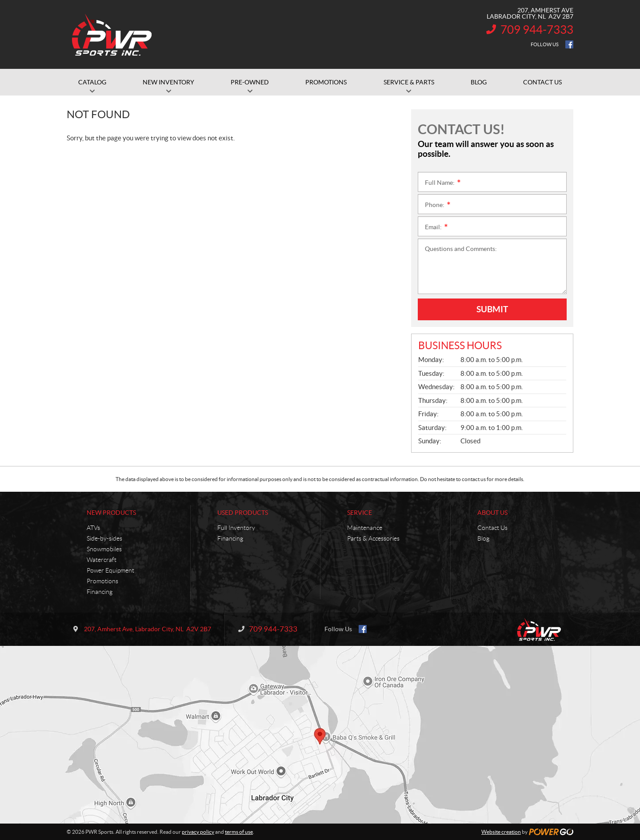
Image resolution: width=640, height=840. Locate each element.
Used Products (243, 513)
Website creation (501, 832)
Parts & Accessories (373, 538)
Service (360, 513)
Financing (100, 592)
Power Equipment (110, 570)
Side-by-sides (104, 538)
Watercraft (102, 560)
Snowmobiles (104, 549)
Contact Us (492, 528)
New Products (111, 513)
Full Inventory (236, 528)
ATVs (93, 528)
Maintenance (365, 528)
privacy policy (198, 832)
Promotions (102, 581)
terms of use (239, 832)
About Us (492, 513)
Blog (483, 538)
